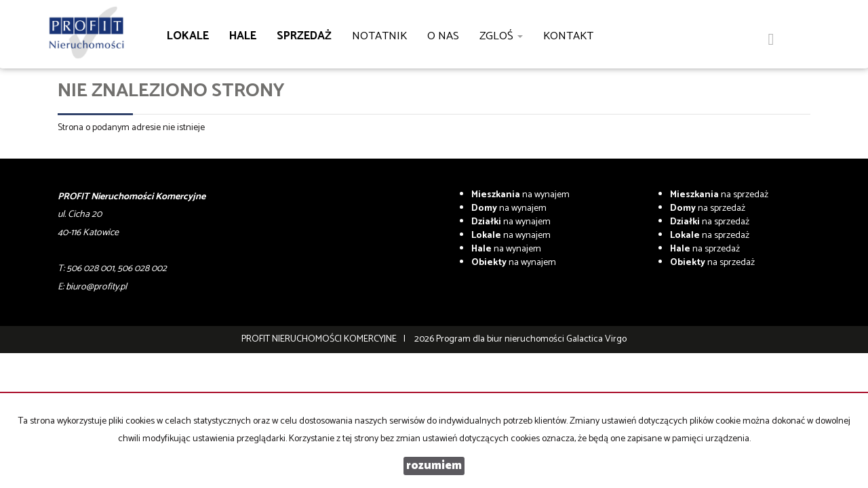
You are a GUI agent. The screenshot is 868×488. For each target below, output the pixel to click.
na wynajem (520, 195)
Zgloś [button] (501, 36)
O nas (443, 36)
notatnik (379, 36)
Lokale (188, 36)
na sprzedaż (719, 195)
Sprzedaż (304, 36)
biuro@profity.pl (96, 287)
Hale (243, 36)
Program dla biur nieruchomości (501, 339)
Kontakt (568, 36)
